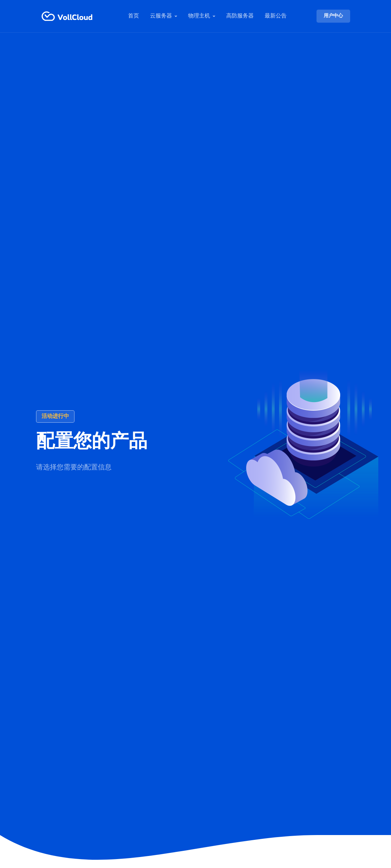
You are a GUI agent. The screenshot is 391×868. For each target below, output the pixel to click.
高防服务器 (240, 16)
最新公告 (276, 16)
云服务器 (161, 16)
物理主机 (199, 16)
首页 (134, 16)
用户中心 (333, 16)
